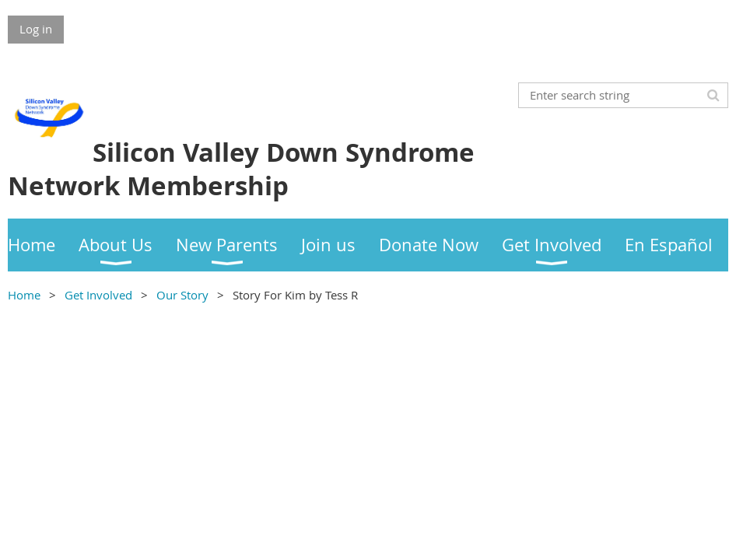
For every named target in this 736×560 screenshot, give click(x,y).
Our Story (182, 295)
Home (24, 295)
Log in (36, 29)
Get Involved (98, 295)
